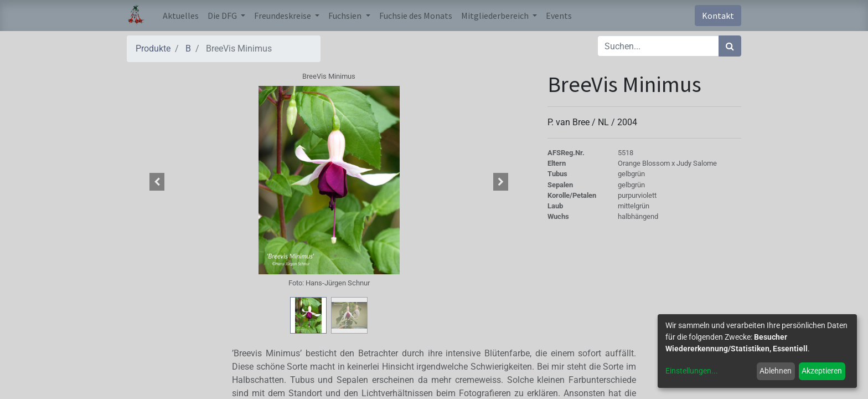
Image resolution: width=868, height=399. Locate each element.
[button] (157, 182)
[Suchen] (730, 46)
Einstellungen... (692, 371)
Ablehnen (776, 371)
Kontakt (718, 16)
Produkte (153, 48)
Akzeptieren (822, 371)
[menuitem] (181, 16)
